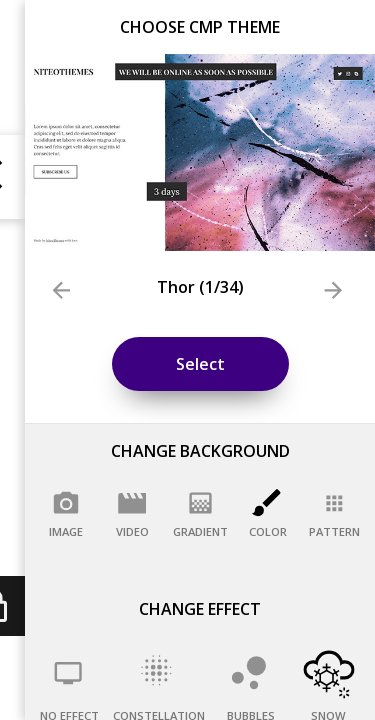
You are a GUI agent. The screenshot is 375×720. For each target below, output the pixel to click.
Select (200, 364)
